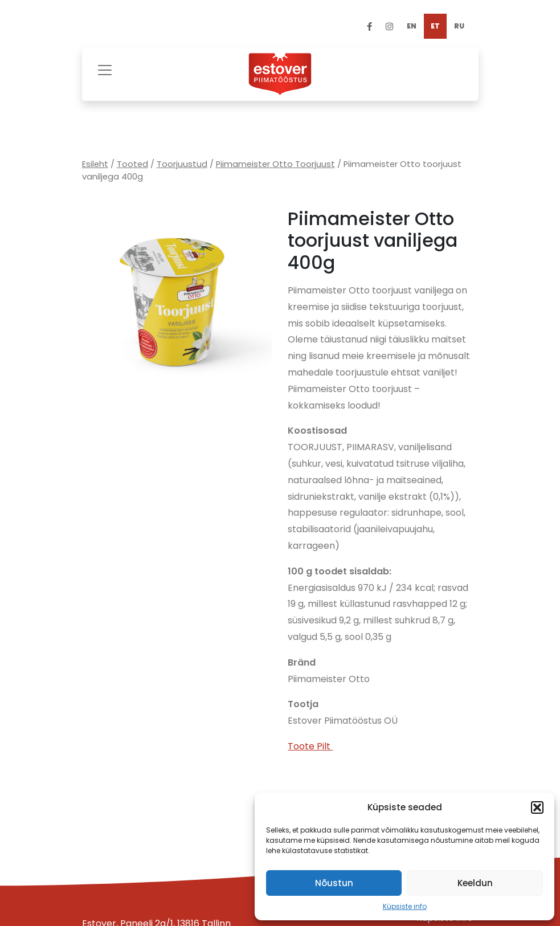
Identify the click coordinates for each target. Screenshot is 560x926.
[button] (537, 807)
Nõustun (334, 883)
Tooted (132, 164)
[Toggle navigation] (105, 69)
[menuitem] (412, 26)
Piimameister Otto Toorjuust (275, 164)
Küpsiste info (405, 906)
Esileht (95, 164)
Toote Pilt (310, 746)
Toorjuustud (182, 164)
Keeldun (475, 883)
